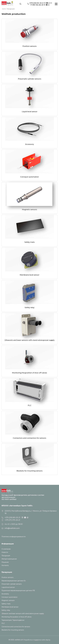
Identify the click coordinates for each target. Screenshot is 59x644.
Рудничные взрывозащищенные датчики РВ (18, 591)
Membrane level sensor (10, 607)
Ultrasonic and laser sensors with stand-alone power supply (23, 614)
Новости (5, 552)
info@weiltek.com (12, 528)
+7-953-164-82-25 (37, 5)
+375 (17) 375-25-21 (12, 520)
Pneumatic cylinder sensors (12, 584)
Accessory (5, 594)
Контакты (5, 565)
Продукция (6, 556)
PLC (3, 623)
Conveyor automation (9, 597)
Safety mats (6, 604)
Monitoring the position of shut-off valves (16, 617)
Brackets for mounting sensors (13, 630)
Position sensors (7, 577)
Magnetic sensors (8, 600)
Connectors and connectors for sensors (16, 627)
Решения (5, 562)
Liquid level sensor (8, 587)
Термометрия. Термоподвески (13, 620)
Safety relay (6, 610)
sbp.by (48, 640)
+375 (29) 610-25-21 (36, 3)
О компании (6, 549)
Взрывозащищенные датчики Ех (14, 581)
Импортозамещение (9, 559)
